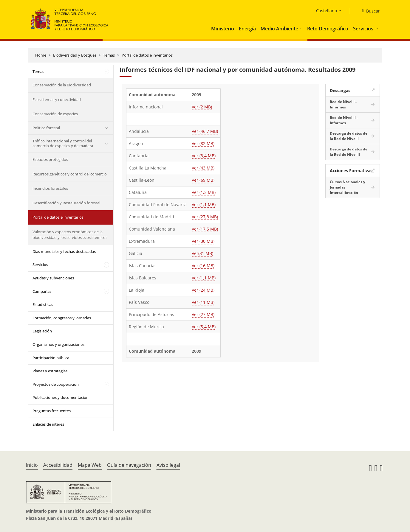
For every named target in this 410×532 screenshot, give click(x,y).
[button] (302, 29)
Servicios (363, 29)
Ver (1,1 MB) (204, 204)
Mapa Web (90, 465)
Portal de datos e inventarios (147, 55)
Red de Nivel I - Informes (343, 104)
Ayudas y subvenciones (53, 278)
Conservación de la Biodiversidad (62, 85)
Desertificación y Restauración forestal (66, 203)
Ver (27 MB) (203, 314)
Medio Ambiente (279, 29)
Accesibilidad (58, 465)
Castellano (327, 11)
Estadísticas (43, 304)
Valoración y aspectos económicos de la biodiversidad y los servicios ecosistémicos (70, 235)
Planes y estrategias (50, 371)
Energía (247, 29)
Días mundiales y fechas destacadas (64, 251)
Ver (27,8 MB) (205, 217)
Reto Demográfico (328, 29)
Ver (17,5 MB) (205, 229)
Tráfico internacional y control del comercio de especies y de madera (63, 143)
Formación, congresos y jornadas (62, 318)
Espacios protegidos (50, 159)
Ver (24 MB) (203, 290)
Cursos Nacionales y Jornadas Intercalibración (348, 187)
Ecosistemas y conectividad (57, 99)
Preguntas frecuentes (52, 411)
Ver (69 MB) (203, 180)
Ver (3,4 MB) (204, 156)
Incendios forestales (50, 188)
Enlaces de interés (48, 424)
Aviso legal (168, 465)
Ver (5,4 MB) (204, 327)
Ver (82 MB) (203, 143)
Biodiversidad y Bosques (75, 55)
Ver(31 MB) (202, 253)
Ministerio (223, 29)
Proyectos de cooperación (56, 384)
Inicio (32, 465)
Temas (109, 55)
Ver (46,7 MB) (205, 131)
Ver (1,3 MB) (204, 192)
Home (41, 55)
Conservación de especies (55, 114)
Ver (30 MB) (203, 241)
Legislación (42, 331)
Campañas (42, 291)
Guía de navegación (129, 465)
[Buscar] (368, 11)
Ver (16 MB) (203, 266)
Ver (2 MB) (202, 107)
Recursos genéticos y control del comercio (70, 174)
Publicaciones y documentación (61, 397)
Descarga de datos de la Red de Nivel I (349, 136)
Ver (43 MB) (203, 168)
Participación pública (51, 358)
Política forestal (46, 128)
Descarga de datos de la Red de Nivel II (349, 152)
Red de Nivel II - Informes (344, 120)
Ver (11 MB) (203, 302)
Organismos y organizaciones (58, 344)
